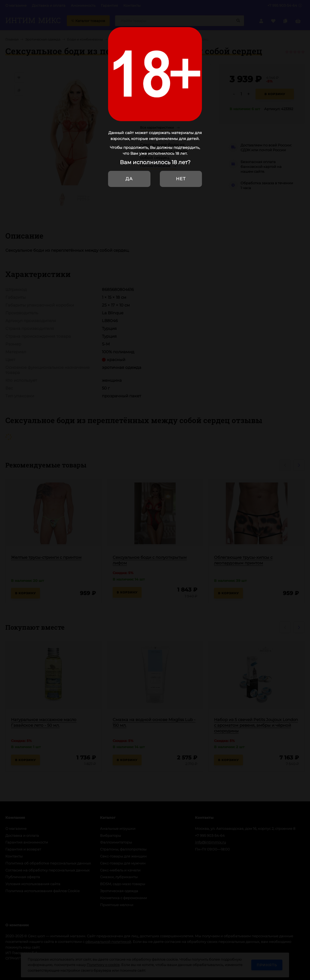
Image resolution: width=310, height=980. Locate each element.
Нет (181, 179)
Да (129, 179)
